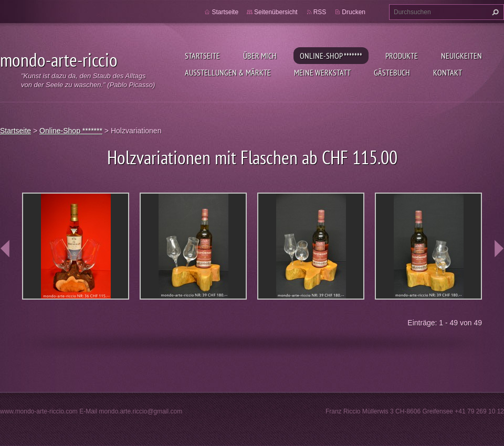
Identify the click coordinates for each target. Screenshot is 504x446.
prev (5, 249)
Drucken (354, 12)
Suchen (494, 12)
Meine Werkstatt (322, 72)
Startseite (202, 56)
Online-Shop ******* (331, 56)
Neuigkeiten (461, 56)
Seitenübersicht (276, 12)
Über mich (260, 56)
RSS (320, 12)
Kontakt (448, 72)
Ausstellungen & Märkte (228, 72)
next (499, 249)
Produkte (402, 56)
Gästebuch (392, 72)
